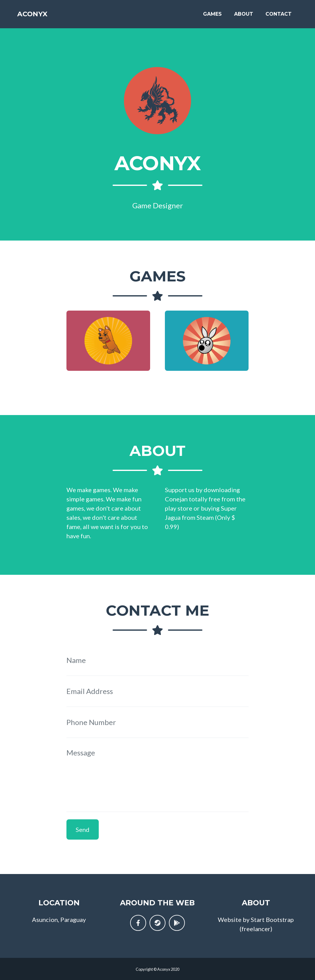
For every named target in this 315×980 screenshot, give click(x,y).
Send (83, 829)
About (244, 16)
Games (212, 16)
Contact (279, 16)
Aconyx (36, 16)
